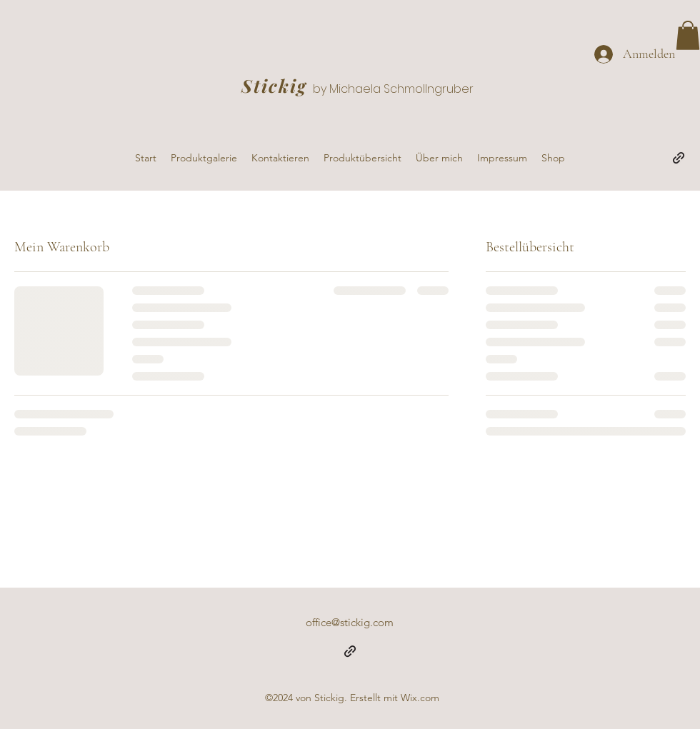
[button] (688, 35)
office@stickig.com (350, 622)
